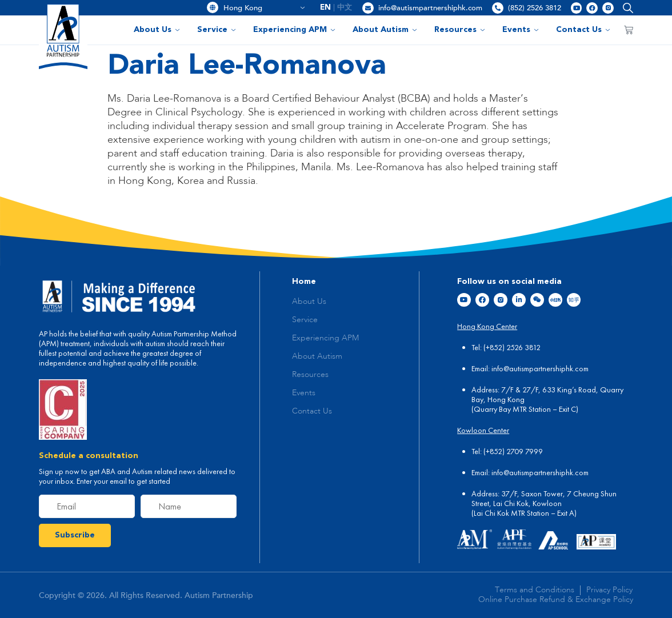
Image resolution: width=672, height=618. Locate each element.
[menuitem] (326, 8)
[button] (625, 8)
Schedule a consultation (89, 456)
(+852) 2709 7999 (513, 451)
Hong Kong (264, 8)
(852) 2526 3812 (535, 8)
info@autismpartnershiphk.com (430, 8)
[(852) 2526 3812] (498, 8)
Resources (460, 30)
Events (521, 30)
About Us (157, 30)
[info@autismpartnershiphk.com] (368, 8)
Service (217, 30)
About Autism (385, 30)
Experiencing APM (294, 30)
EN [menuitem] (325, 8)
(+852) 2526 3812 (512, 347)
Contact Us (583, 30)
